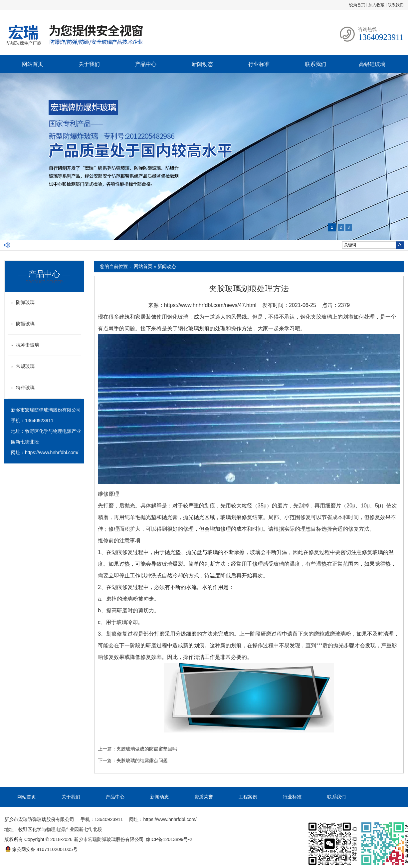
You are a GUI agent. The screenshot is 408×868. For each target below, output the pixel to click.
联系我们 (396, 5)
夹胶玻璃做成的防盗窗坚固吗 (147, 749)
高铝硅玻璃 (372, 64)
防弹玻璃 (25, 302)
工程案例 (248, 797)
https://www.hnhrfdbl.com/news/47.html (210, 305)
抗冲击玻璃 (28, 345)
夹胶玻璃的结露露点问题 (142, 760)
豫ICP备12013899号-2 (169, 839)
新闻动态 (202, 64)
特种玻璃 (25, 388)
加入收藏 (376, 5)
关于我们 (89, 64)
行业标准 (259, 64)
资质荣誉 (204, 797)
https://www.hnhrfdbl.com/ (52, 452)
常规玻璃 (25, 366)
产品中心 (146, 64)
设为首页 (357, 5)
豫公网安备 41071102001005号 (41, 849)
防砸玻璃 (25, 324)
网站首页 (33, 64)
